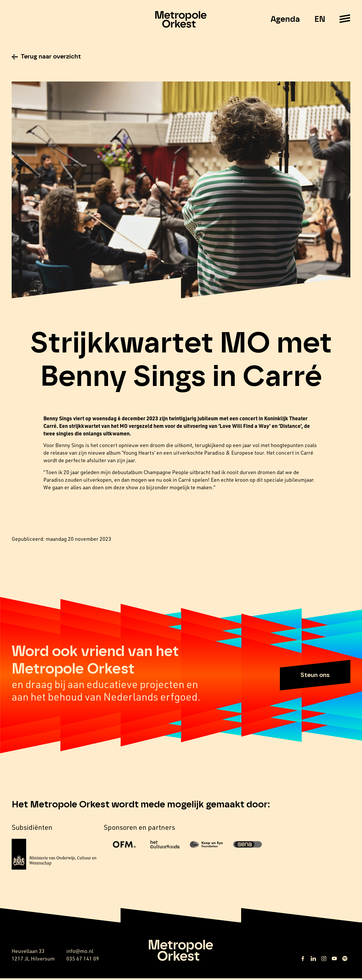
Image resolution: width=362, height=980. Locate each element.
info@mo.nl (80, 953)
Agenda (285, 20)
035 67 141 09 (83, 960)
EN (320, 20)
